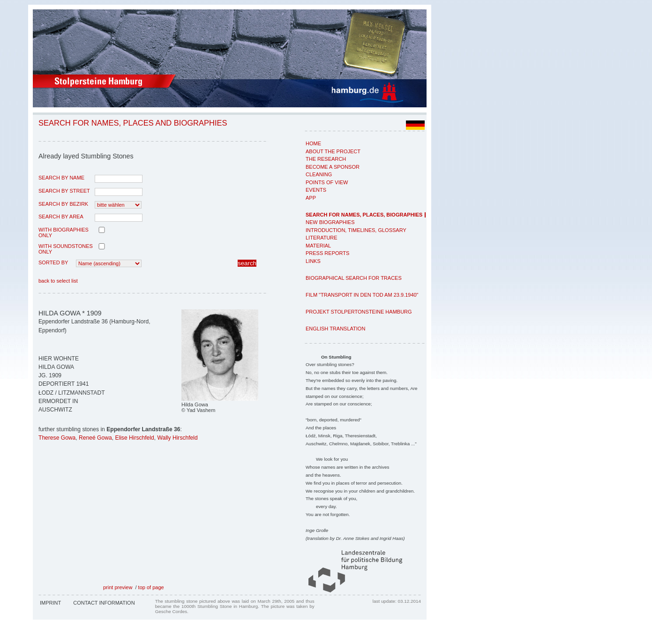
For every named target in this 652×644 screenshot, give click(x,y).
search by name (61, 178)
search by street (64, 191)
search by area (61, 217)
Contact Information (104, 603)
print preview (118, 587)
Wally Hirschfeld (177, 438)
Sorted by (53, 262)
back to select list (58, 281)
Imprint (50, 603)
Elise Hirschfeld (134, 438)
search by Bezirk (63, 204)
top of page (151, 587)
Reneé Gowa (95, 438)
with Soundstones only (66, 249)
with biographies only (64, 232)
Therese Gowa (57, 438)
